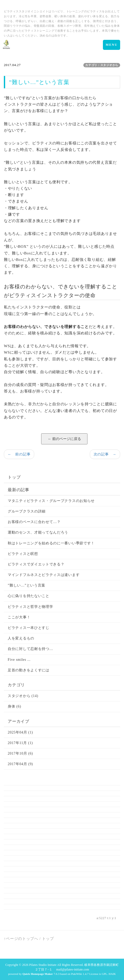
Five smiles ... (19, 660)
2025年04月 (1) (20, 732)
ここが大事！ (19, 617)
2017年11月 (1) (20, 743)
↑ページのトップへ (21, 939)
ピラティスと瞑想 (23, 554)
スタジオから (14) (23, 696)
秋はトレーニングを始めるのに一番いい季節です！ (51, 543)
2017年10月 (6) (20, 753)
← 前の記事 (19, 454)
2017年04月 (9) (20, 764)
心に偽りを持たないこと (29, 596)
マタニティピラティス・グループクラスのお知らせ (51, 501)
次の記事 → (105, 454)
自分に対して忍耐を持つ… (30, 649)
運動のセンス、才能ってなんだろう (38, 532)
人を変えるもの (21, 638)
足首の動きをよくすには (29, 670)
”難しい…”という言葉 (26, 585)
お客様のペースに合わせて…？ (34, 522)
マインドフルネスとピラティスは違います (44, 575)
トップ (14, 477)
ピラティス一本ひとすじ (29, 628)
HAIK (112, 974)
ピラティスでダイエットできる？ (36, 564)
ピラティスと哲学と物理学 (30, 607)
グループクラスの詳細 (27, 511)
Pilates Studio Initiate (43, 965)
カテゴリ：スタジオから (102, 65)
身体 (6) (14, 706)
